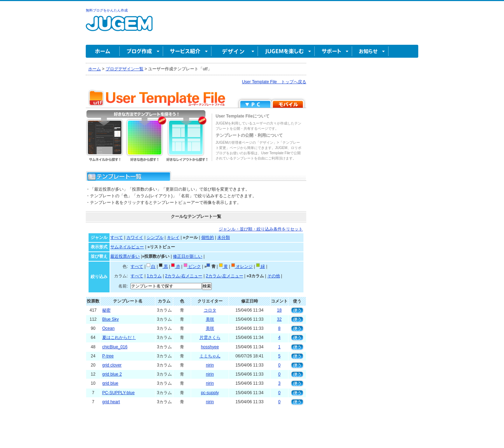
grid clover (112, 365)
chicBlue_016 (115, 347)
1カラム (154, 276)
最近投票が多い (125, 256)
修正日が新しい (188, 256)
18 (279, 310)
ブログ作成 (141, 51)
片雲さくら (210, 337)
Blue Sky (110, 319)
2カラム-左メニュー (225, 276)
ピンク (192, 266)
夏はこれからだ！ (119, 337)
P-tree (108, 356)
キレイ (173, 237)
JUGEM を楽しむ (286, 51)
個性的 (208, 237)
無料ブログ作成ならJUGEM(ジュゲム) (119, 27)
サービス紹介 (187, 51)
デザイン (235, 51)
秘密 (106, 310)
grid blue (110, 383)
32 (279, 319)
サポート (333, 51)
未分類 (224, 237)
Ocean (108, 328)
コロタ (210, 310)
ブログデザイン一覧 (125, 69)
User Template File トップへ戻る (274, 82)
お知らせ (370, 51)
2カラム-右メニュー (184, 276)
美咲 (210, 319)
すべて (117, 237)
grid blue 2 (112, 374)
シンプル (155, 237)
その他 (274, 276)
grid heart (111, 402)
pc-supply (210, 393)
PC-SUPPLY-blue (118, 393)
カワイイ (135, 237)
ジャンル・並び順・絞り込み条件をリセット (261, 229)
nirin (210, 365)
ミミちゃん (210, 356)
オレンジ (242, 266)
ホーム (103, 51)
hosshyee (210, 347)
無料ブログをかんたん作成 (107, 10)
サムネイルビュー (127, 247)
